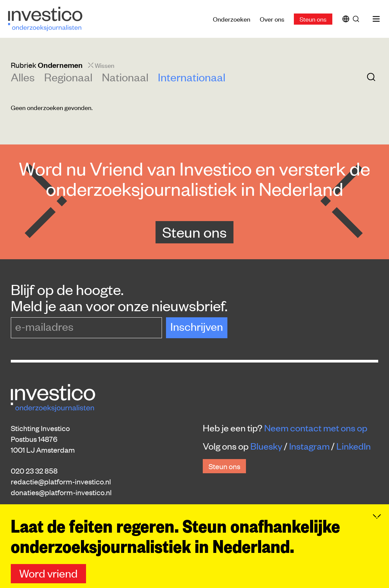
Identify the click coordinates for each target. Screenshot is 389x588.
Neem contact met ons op (316, 428)
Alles (23, 77)
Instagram (309, 446)
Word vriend (48, 573)
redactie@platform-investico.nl (61, 481)
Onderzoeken (232, 19)
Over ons (272, 19)
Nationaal (125, 77)
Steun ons (313, 19)
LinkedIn (354, 446)
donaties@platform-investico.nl (61, 492)
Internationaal (192, 77)
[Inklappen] (377, 516)
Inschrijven (197, 326)
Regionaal (68, 77)
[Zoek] (357, 19)
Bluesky (266, 446)
